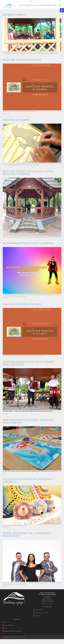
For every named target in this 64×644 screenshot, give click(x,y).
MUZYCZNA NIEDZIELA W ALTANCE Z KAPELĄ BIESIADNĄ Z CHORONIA (28, 173)
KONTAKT (58, 5)
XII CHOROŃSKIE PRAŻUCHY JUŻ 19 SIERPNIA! (28, 243)
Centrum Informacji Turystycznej (41, 613)
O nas (5, 622)
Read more (55, 54)
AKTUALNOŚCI (25, 5)
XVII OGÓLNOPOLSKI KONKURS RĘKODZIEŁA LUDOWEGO (27, 480)
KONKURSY (30, 5)
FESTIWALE (35, 5)
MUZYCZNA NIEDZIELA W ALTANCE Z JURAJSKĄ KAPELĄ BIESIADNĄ (29, 363)
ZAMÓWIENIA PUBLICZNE (50, 5)
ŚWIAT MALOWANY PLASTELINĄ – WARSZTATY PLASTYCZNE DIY (28, 421)
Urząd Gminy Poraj (38, 610)
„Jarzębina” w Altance (14, 14)
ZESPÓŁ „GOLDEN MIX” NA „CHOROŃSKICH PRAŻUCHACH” (27, 534)
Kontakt (5, 628)
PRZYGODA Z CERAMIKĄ (16, 120)
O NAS (20, 5)
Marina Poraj (37, 616)
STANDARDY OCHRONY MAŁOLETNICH (12, 631)
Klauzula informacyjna (8, 625)
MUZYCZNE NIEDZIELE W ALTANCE (22, 60)
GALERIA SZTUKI (41, 5)
